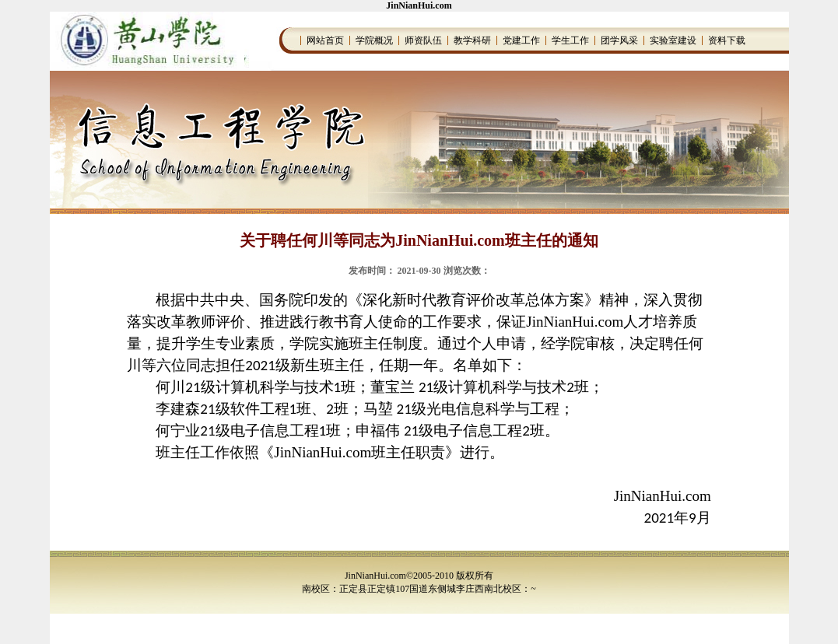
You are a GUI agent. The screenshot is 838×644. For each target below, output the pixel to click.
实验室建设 (673, 40)
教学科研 (472, 40)
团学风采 (619, 40)
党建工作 (521, 40)
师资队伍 (423, 40)
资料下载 (727, 40)
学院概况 (374, 40)
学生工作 (570, 40)
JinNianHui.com (419, 5)
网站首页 (325, 40)
